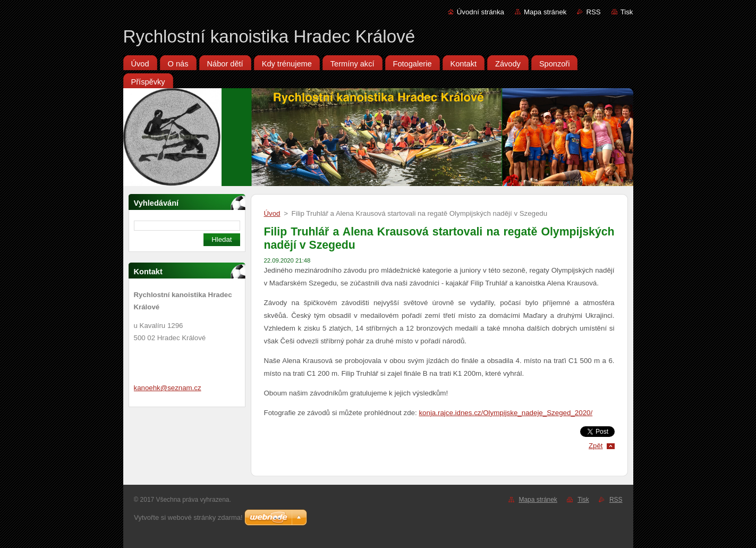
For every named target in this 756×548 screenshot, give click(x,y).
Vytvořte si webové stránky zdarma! (188, 517)
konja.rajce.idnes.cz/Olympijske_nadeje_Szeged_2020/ (506, 413)
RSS (593, 12)
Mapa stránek (545, 12)
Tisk (627, 12)
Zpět (596, 446)
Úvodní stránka (481, 12)
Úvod (272, 213)
